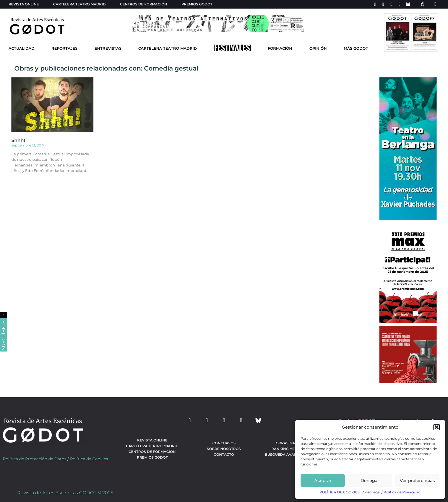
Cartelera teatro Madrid (79, 4)
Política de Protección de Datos (35, 459)
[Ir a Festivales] (232, 49)
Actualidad (22, 48)
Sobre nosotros (224, 449)
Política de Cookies (89, 459)
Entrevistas (108, 48)
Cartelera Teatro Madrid (168, 48)
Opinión (318, 48)
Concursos (224, 443)
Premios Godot (197, 4)
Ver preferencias (417, 480)
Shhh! (18, 140)
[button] (437, 427)
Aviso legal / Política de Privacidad (391, 492)
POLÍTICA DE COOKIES (339, 492)
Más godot (356, 48)
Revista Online (24, 4)
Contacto (224, 454)
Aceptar (323, 480)
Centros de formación (144, 4)
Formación (280, 48)
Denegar (370, 480)
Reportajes (64, 48)
